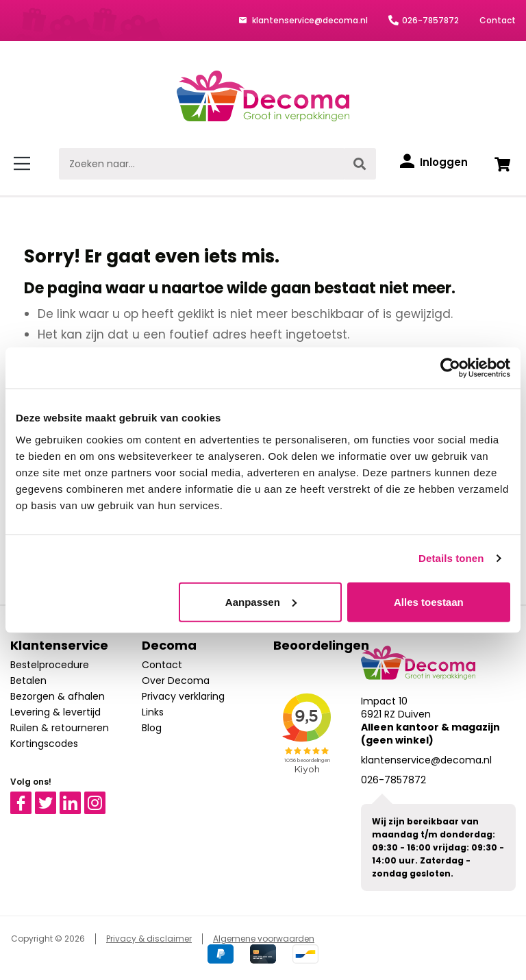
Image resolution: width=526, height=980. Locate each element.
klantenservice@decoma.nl (309, 20)
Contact (498, 20)
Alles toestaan (429, 601)
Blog (152, 728)
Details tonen (451, 558)
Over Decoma (176, 681)
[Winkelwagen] (502, 164)
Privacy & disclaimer (149, 939)
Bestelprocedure (50, 665)
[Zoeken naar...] (201, 164)
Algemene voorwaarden (264, 939)
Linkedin (78, 798)
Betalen (28, 681)
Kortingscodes (44, 744)
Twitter (52, 798)
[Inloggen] (434, 162)
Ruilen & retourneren (60, 728)
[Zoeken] (360, 164)
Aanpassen (261, 601)
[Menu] (24, 164)
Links (153, 712)
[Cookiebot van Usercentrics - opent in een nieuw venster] (450, 368)
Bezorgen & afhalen (58, 696)
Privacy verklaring (183, 696)
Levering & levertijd (55, 712)
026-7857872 (430, 20)
